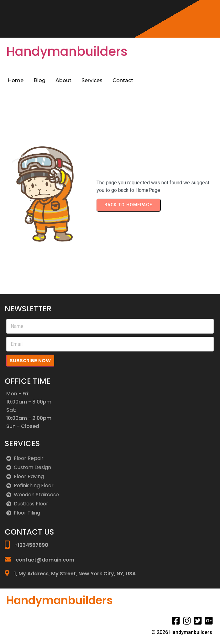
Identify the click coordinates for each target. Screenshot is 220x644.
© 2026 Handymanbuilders (182, 632)
